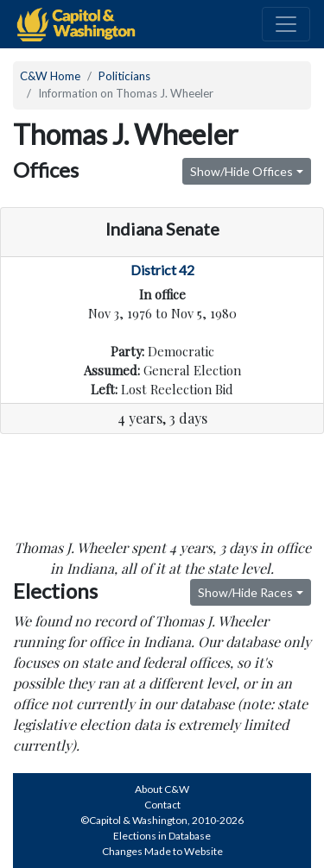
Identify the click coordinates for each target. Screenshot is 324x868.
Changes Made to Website (162, 851)
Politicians (124, 76)
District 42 (162, 270)
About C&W (162, 789)
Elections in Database (162, 836)
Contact (162, 805)
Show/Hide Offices (241, 171)
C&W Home (50, 76)
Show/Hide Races (245, 592)
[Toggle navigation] (286, 24)
